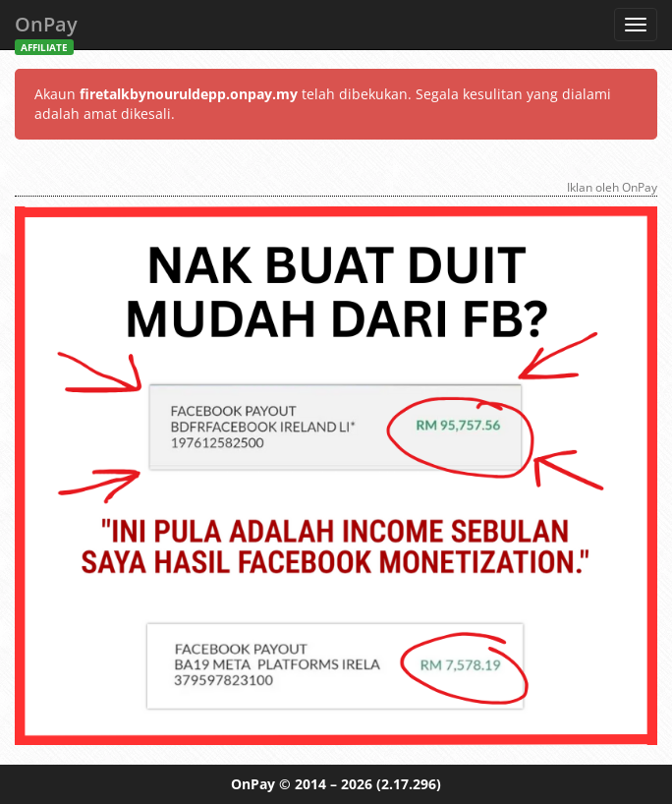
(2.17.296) (409, 784)
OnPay (46, 30)
